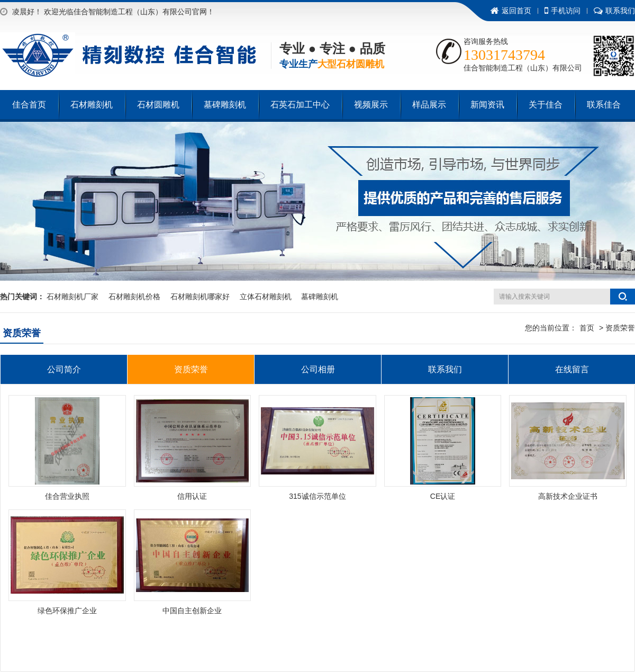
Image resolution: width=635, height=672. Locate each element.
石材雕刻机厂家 (72, 297)
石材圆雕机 (158, 105)
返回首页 (511, 11)
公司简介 (64, 369)
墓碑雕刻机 (225, 105)
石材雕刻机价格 (134, 297)
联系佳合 (604, 105)
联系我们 (614, 11)
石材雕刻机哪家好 (200, 297)
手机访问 (563, 11)
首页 (587, 328)
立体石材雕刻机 (266, 297)
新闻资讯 (487, 105)
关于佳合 (546, 105)
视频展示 (371, 105)
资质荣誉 (191, 369)
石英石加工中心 (300, 105)
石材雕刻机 (92, 105)
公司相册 (318, 369)
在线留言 (572, 369)
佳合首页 (29, 105)
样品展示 (429, 105)
